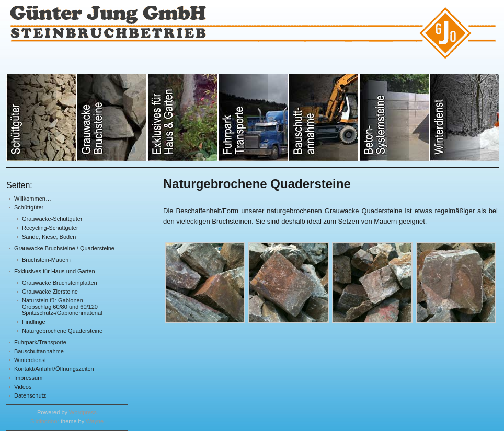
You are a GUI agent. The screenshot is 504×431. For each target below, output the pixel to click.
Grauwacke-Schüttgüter (52, 219)
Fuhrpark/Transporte (40, 342)
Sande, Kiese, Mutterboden (183, 117)
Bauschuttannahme (39, 351)
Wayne (95, 421)
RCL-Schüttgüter (324, 117)
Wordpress (83, 412)
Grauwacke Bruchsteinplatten (60, 283)
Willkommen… (33, 199)
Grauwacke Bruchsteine (112, 117)
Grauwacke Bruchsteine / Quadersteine (64, 248)
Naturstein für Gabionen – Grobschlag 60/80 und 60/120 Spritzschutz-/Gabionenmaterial (62, 307)
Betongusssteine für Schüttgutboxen (465, 117)
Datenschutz (30, 395)
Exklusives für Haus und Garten (55, 271)
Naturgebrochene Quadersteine (62, 331)
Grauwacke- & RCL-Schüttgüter (42, 117)
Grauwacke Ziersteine (50, 292)
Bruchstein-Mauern (46, 260)
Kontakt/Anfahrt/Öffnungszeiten (54, 369)
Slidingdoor (45, 421)
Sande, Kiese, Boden (49, 237)
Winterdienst (30, 360)
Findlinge (34, 322)
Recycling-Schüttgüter (50, 228)
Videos (23, 387)
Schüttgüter (29, 207)
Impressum (28, 378)
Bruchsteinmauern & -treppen (394, 117)
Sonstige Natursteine (253, 117)
